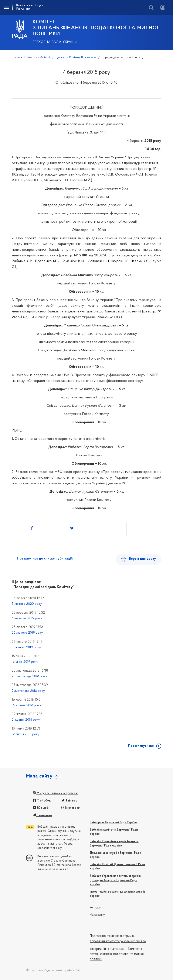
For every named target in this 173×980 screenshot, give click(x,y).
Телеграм (42, 815)
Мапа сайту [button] (39, 776)
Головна (17, 58)
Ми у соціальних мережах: (55, 794)
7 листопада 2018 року (28, 691)
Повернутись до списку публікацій (45, 559)
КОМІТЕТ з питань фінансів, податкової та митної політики (96, 28)
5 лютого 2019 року (26, 648)
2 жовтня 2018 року (26, 720)
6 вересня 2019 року (27, 619)
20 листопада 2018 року (29, 676)
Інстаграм (71, 808)
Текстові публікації (39, 58)
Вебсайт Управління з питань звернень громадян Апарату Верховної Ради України (115, 881)
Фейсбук (42, 801)
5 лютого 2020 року (27, 604)
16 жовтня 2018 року (26, 706)
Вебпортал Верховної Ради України (113, 823)
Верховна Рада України (55, 42)
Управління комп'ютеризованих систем (118, 942)
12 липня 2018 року (26, 735)
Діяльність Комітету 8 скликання (76, 58)
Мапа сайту (97, 915)
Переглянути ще (141, 746)
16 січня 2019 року (25, 662)
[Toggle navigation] (6, 7)
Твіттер (69, 801)
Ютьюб (41, 808)
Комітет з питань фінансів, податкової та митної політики (117, 954)
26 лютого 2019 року (27, 633)
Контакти (96, 908)
